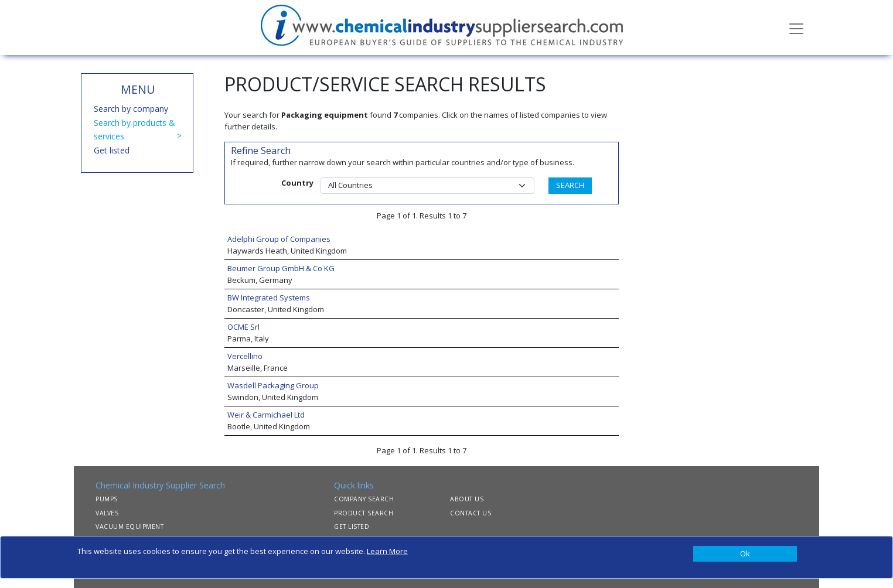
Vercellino (245, 356)
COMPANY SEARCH (364, 499)
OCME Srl (243, 327)
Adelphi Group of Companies (279, 239)
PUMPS (107, 499)
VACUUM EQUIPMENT (129, 527)
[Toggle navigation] (796, 28)
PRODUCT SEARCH (364, 513)
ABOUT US (467, 499)
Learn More (387, 551)
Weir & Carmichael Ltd (266, 415)
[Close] (745, 554)
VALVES (107, 513)
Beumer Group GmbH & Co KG (281, 268)
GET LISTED (352, 527)
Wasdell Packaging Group (273, 385)
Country (297, 183)
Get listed (112, 150)
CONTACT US (471, 513)
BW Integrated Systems (269, 298)
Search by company (131, 109)
